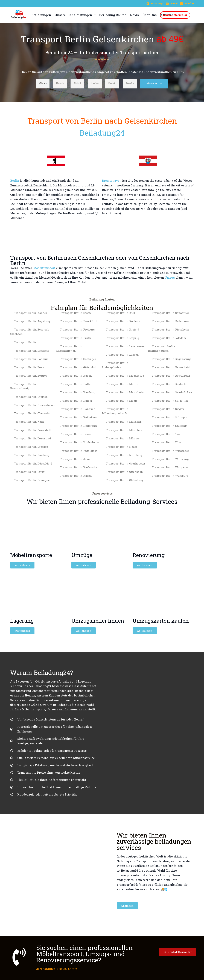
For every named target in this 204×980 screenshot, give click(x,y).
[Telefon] (187, 4)
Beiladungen (41, 15)
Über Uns (149, 15)
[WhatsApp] (155, 4)
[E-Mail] (172, 4)
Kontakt (166, 15)
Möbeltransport (44, 268)
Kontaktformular (175, 15)
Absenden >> (154, 83)
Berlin (15, 181)
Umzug (170, 277)
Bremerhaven (112, 181)
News (134, 15)
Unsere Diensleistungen (75, 15)
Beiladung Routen (113, 15)
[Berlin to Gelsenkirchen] (102, 231)
